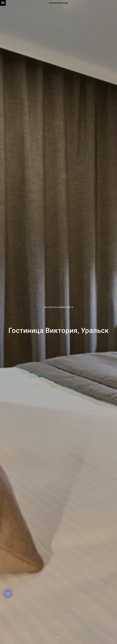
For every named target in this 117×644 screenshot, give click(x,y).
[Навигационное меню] (3, 3)
